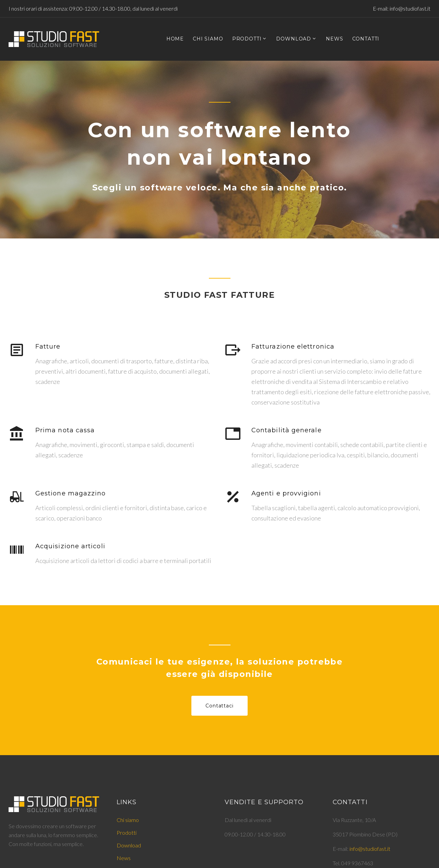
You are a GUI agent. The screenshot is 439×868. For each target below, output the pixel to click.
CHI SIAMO (208, 39)
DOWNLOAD (294, 39)
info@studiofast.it (410, 8)
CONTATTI (366, 39)
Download (129, 845)
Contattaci (219, 706)
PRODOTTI (247, 39)
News (124, 858)
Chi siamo (128, 820)
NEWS (334, 39)
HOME (175, 39)
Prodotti (127, 832)
